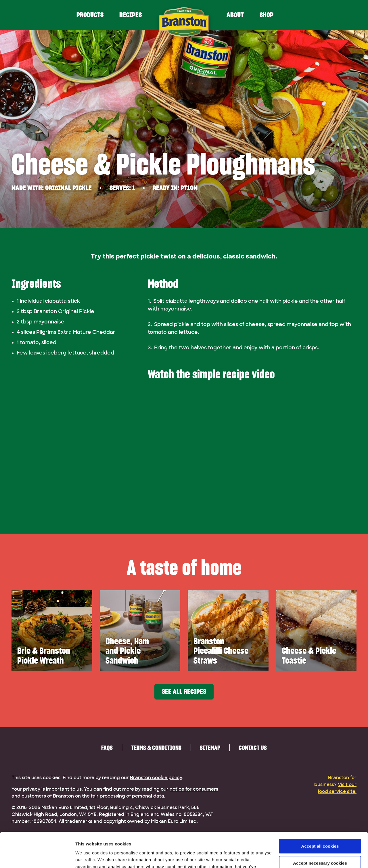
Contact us (253, 748)
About (235, 15)
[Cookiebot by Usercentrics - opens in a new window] (37, 857)
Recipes (131, 15)
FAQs (107, 748)
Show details (89, 857)
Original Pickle (68, 188)
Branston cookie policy (156, 778)
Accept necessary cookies (320, 830)
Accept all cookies (320, 814)
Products (90, 15)
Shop (267, 15)
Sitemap (210, 748)
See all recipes (184, 692)
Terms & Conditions (156, 748)
